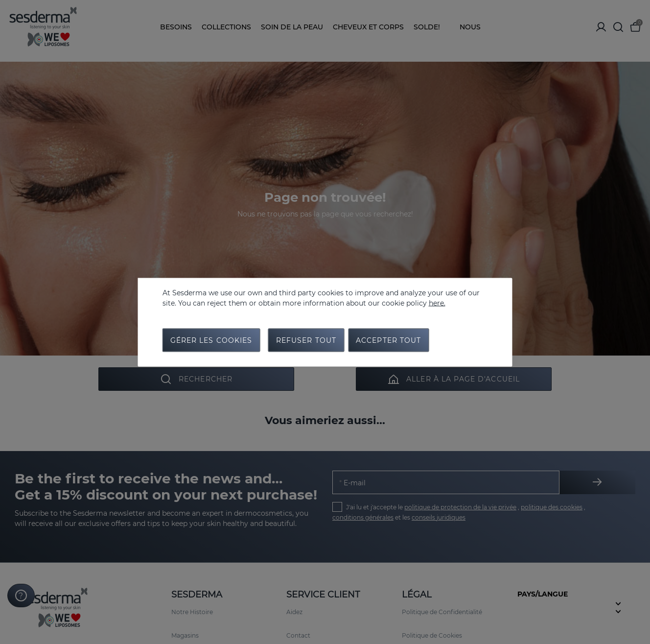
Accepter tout (389, 340)
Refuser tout (306, 340)
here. (437, 303)
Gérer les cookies (211, 340)
